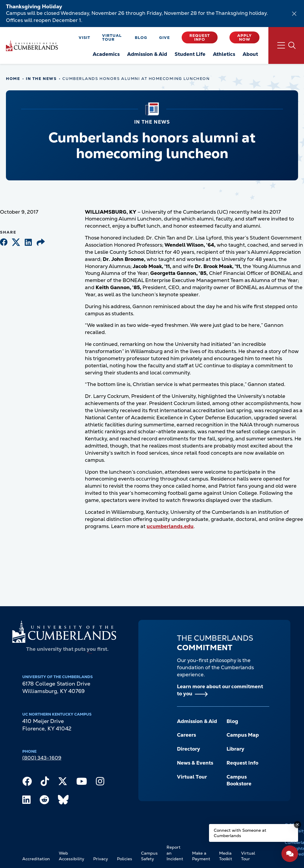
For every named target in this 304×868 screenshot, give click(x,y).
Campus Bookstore (239, 780)
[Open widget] (290, 854)
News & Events (195, 763)
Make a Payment (201, 856)
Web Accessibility (72, 856)
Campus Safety (149, 856)
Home (13, 79)
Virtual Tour (112, 37)
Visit (84, 38)
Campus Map (243, 735)
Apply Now (244, 37)
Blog (141, 38)
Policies (125, 859)
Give (164, 38)
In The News (41, 79)
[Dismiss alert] (294, 14)
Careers (186, 735)
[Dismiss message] (297, 825)
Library (235, 749)
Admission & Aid (197, 721)
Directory (189, 749)
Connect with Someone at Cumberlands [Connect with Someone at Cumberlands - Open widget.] (240, 833)
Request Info (200, 37)
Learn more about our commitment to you (220, 690)
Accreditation (36, 859)
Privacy (101, 859)
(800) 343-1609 (42, 758)
